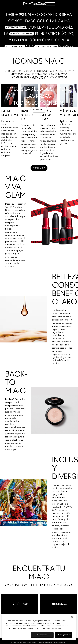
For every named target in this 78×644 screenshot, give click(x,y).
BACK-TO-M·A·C (39, 78)
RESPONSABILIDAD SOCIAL (46, 46)
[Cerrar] (72, 617)
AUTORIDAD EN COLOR (16, 27)
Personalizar (42, 635)
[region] (39, 627)
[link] (39, 110)
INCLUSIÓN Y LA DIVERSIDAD (22, 34)
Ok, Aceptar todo (64, 635)
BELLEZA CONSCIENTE (15, 46)
